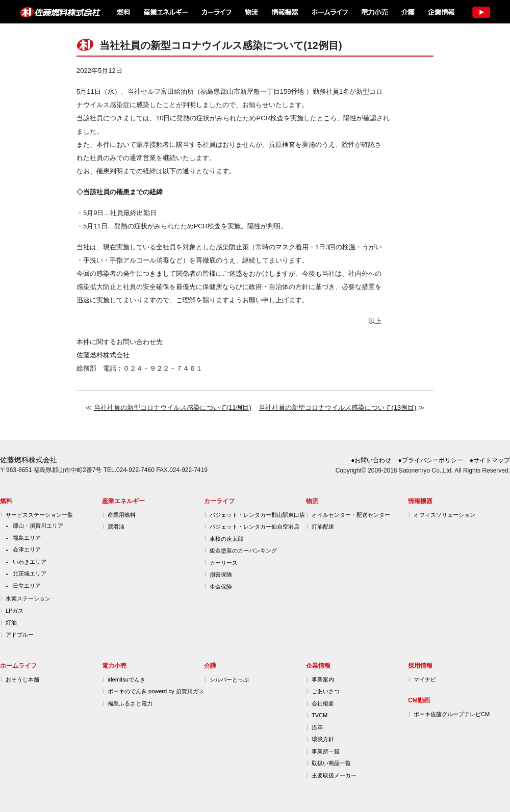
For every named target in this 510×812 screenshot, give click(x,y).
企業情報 (440, 12)
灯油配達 (320, 527)
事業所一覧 (323, 751)
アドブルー (17, 635)
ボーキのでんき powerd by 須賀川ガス (153, 691)
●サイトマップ (490, 460)
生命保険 (218, 587)
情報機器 (285, 12)
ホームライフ (329, 12)
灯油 (8, 622)
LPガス (12, 611)
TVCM (317, 715)
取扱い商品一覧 (328, 763)
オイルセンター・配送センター (348, 515)
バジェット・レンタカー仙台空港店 (252, 527)
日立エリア (27, 586)
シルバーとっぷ (226, 679)
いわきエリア (30, 562)
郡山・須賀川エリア (38, 526)
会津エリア (27, 549)
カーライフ (216, 12)
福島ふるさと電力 (127, 703)
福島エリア (27, 538)
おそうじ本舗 (20, 679)
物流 (251, 12)
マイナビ (422, 679)
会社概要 (320, 703)
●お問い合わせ (371, 460)
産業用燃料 (119, 515)
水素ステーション (25, 598)
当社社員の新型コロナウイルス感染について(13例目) (337, 408)
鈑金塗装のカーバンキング (240, 551)
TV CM (481, 12)
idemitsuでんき (124, 679)
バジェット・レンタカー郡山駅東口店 (254, 515)
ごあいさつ (323, 691)
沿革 (314, 727)
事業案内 (320, 679)
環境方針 (320, 739)
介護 (407, 12)
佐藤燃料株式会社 (54, 12)
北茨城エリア (30, 573)
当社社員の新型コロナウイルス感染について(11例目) (173, 408)
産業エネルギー (165, 12)
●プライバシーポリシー (431, 460)
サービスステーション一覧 (36, 515)
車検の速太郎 (224, 539)
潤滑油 (113, 527)
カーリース (221, 563)
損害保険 (218, 574)
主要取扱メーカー (331, 775)
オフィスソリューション (442, 515)
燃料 (123, 12)
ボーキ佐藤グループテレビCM (449, 714)
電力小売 (374, 12)
